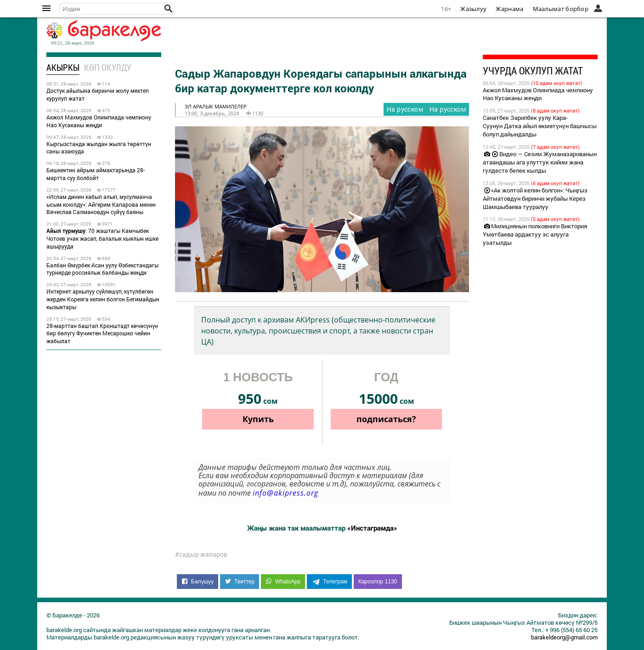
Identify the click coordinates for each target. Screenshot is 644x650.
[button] (169, 9)
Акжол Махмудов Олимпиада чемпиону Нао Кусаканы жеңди (99, 121)
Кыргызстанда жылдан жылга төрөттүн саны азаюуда (99, 148)
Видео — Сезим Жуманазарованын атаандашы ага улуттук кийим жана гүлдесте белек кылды (540, 162)
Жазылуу (473, 9)
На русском (448, 109)
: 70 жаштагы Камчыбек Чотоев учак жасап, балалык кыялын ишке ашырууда (102, 238)
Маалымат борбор (561, 9)
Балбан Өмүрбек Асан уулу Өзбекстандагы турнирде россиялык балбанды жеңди (102, 269)
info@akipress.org (285, 493)
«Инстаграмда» (372, 528)
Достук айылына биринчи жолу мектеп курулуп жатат (98, 94)
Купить (258, 419)
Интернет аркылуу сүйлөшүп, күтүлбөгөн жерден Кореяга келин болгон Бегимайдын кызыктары (103, 299)
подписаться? (386, 419)
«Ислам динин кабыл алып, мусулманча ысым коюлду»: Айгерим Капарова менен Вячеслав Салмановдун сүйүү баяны (101, 204)
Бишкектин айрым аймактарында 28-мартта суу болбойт (96, 174)
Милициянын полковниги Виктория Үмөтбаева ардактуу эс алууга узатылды (535, 234)
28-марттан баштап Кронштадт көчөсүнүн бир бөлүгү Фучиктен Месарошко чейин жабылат (102, 333)
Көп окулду (108, 67)
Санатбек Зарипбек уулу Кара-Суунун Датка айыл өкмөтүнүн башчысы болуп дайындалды (540, 126)
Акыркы (63, 67)
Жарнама (509, 9)
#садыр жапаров (201, 554)
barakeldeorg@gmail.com (564, 637)
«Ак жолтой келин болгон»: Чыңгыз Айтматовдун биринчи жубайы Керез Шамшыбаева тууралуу (535, 198)
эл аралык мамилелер (216, 106)
